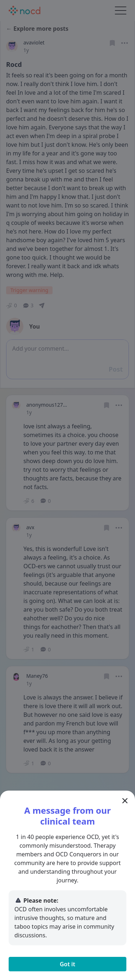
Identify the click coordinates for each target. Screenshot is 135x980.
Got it (67, 964)
